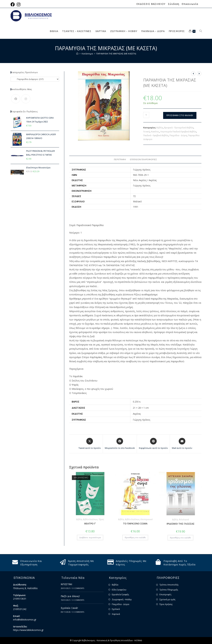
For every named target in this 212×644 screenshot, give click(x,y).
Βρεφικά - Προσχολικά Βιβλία (179, 128)
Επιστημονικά (146, 519)
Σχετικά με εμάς (167, 599)
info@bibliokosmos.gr (25, 620)
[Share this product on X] (90, 444)
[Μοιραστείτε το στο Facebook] (120, 444)
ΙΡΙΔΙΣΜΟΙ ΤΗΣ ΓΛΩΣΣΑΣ (181, 524)
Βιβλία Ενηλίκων (90, 519)
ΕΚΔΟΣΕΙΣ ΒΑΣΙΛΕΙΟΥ (151, 4)
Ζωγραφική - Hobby (122, 599)
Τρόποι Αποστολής (169, 585)
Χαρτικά (116, 614)
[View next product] (199, 74)
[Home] (77, 54)
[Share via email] (182, 444)
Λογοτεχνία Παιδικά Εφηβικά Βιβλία (178, 132)
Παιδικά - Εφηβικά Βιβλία (156, 135)
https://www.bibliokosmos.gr (28, 630)
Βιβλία (160, 128)
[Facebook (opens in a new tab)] (13, 4)
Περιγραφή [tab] (120, 159)
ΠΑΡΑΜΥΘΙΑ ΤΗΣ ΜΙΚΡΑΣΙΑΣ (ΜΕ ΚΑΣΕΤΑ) (116, 54)
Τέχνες (101, 519)
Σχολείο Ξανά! (69, 608)
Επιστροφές (165, 594)
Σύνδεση (174, 4)
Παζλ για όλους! (70, 596)
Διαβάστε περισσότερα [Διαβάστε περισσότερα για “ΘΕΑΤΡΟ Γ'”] (90, 538)
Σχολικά (116, 609)
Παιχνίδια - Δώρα (178, 135)
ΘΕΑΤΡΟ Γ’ (90, 524)
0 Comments (78, 588)
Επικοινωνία (190, 4)
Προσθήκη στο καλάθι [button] (135, 538)
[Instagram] (26, 99)
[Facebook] (16, 99)
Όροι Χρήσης (166, 604)
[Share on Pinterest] (153, 444)
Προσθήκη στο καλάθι (180, 115)
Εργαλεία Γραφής (120, 594)
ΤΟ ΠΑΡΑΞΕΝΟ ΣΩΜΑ (135, 524)
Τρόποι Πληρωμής (169, 590)
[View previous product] (193, 74)
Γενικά (146, 132)
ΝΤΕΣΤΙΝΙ (66, 584)
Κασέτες (155, 132)
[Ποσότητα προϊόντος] (146, 115)
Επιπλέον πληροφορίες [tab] (143, 159)
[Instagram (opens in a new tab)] (19, 4)
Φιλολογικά (184, 520)
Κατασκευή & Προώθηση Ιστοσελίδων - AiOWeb (119, 640)
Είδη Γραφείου (119, 590)
